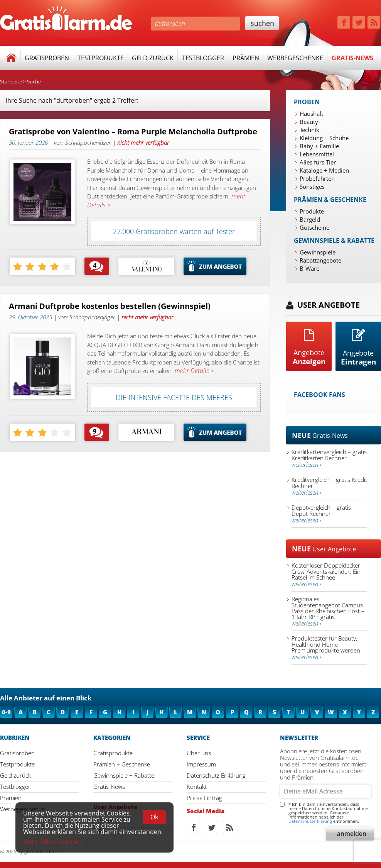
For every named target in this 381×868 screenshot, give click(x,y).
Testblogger (203, 58)
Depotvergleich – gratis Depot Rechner (321, 514)
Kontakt (197, 787)
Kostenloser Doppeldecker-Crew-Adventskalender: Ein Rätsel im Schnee (327, 575)
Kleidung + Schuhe (324, 138)
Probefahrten (317, 178)
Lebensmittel (317, 154)
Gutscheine (314, 227)
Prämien (246, 58)
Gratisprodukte (113, 753)
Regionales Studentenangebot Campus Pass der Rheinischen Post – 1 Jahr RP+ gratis (328, 611)
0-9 (6, 712)
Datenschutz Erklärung (216, 775)
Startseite (11, 81)
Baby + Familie (319, 146)
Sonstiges (312, 186)
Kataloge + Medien (324, 170)
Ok (154, 817)
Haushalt (311, 114)
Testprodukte (101, 58)
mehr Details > (194, 371)
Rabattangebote (320, 260)
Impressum (201, 764)
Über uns (199, 753)
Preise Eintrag (204, 798)
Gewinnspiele (318, 252)
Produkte (312, 211)
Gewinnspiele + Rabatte (124, 775)
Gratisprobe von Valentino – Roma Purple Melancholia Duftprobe (133, 132)
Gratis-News (352, 58)
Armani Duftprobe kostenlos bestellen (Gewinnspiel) (110, 306)
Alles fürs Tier (318, 162)
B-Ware (309, 268)
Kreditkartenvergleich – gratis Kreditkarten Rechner (329, 458)
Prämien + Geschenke (122, 764)
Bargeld (310, 219)
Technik (309, 130)
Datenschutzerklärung (310, 821)
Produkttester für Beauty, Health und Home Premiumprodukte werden (326, 648)
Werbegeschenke (295, 58)
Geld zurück (153, 58)
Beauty (309, 122)
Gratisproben (47, 58)
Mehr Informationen (53, 842)
